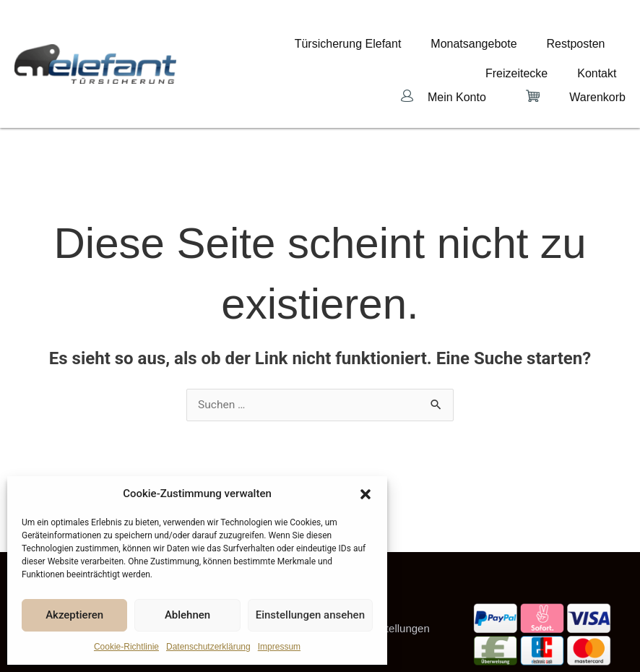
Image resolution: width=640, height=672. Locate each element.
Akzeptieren (74, 615)
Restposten (472, 47)
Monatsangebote (388, 47)
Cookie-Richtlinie (126, 647)
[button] (366, 494)
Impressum (279, 647)
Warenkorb (597, 62)
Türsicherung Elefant (280, 47)
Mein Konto (457, 62)
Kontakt (606, 47)
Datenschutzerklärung (208, 647)
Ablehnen (187, 615)
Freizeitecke (543, 47)
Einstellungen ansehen (310, 615)
